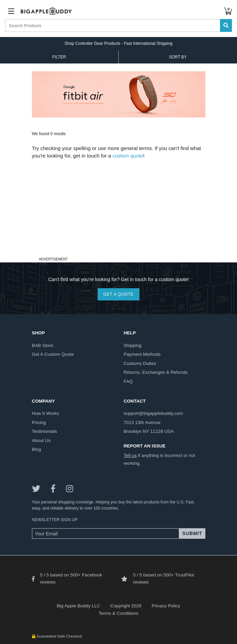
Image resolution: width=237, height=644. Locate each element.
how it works (46, 413)
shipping (133, 345)
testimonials (45, 431)
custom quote (128, 156)
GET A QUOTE (118, 294)
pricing (39, 422)
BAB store (43, 345)
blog (37, 449)
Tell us (130, 455)
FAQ (128, 381)
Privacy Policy (166, 606)
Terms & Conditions (118, 613)
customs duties (140, 363)
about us (41, 440)
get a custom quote (53, 354)
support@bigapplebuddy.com (154, 413)
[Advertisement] (119, 207)
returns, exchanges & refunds (156, 372)
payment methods (142, 354)
